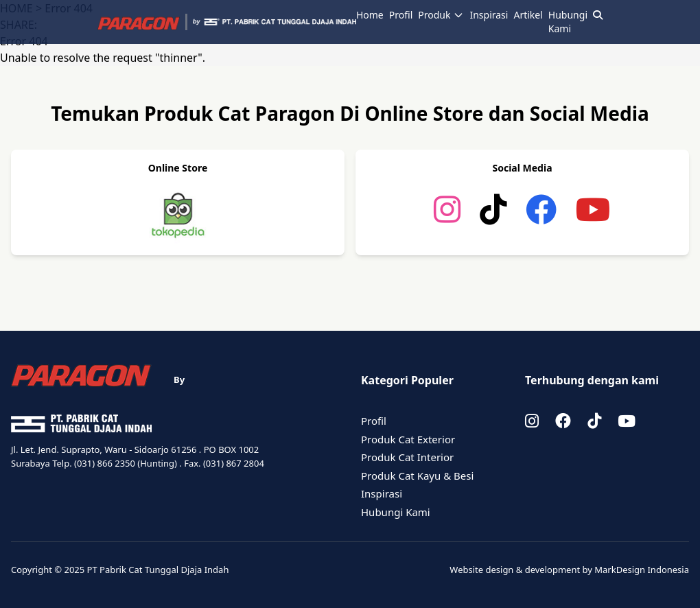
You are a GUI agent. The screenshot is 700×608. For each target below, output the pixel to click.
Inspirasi (489, 15)
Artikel (528, 15)
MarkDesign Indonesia (642, 570)
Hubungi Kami (568, 22)
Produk (441, 15)
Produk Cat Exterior (408, 439)
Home (370, 15)
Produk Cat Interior (407, 457)
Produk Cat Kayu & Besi (417, 476)
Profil (401, 15)
